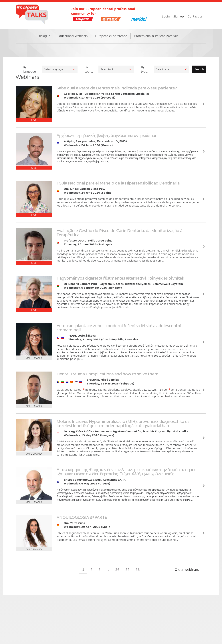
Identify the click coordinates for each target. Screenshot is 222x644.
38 (138, 569)
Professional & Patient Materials (156, 36)
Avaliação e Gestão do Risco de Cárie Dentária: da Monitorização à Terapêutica (119, 232)
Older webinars (187, 569)
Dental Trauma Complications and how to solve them (107, 374)
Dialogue (44, 36)
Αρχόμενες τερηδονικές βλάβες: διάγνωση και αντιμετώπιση (107, 135)
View (204, 104)
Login (166, 16)
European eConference (111, 36)
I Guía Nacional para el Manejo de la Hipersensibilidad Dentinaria (118, 183)
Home (28, 40)
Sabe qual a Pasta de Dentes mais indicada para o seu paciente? (117, 88)
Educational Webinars (73, 36)
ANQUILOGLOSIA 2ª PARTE (82, 517)
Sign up (179, 16)
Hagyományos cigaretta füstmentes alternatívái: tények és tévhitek (120, 278)
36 (117, 569)
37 (128, 569)
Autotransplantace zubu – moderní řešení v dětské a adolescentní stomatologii (119, 327)
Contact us (195, 16)
